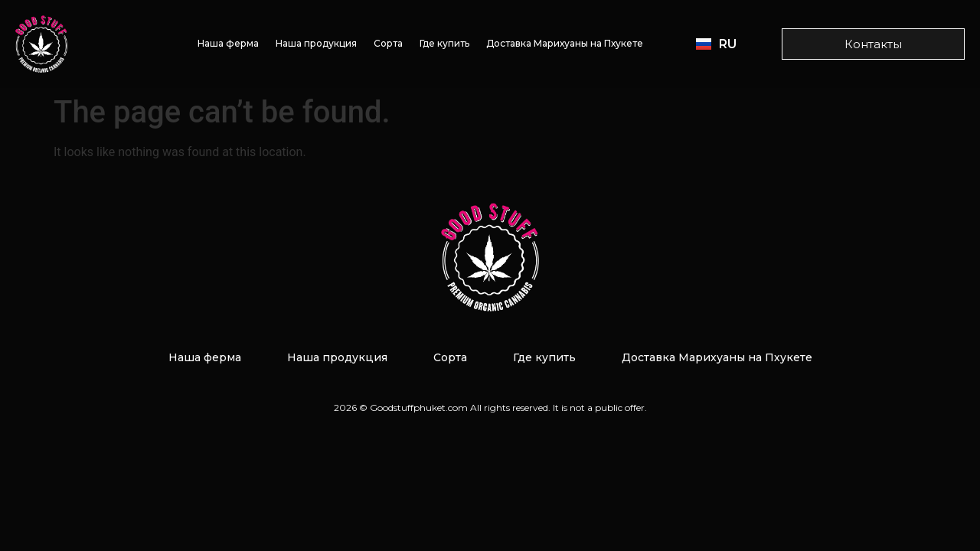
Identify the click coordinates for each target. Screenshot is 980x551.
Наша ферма (228, 43)
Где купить (444, 43)
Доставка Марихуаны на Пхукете (565, 43)
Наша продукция (316, 43)
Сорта (388, 43)
